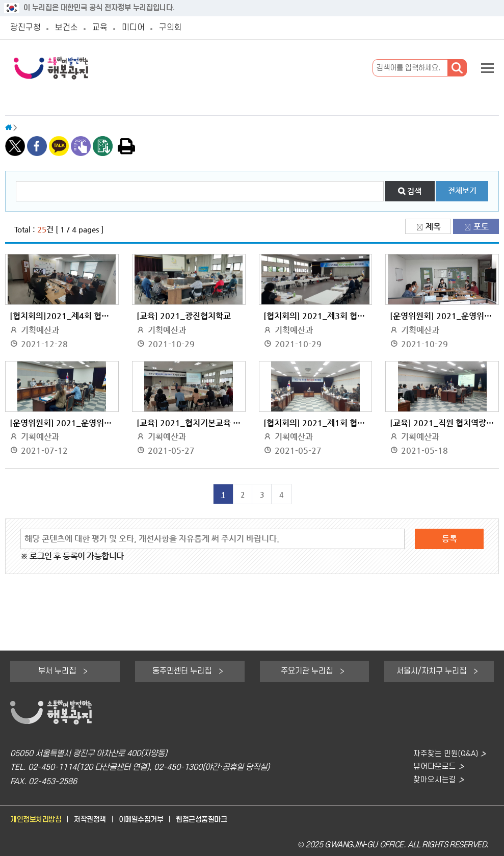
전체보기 (462, 190)
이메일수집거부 (150, 820)
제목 (433, 227)
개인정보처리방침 (38, 820)
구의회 (177, 28)
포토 (481, 227)
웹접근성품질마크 (214, 820)
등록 (449, 539)
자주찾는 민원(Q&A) (445, 754)
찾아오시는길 (433, 782)
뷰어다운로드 (433, 768)
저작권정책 (95, 820)
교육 (104, 28)
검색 (414, 191)
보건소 (69, 28)
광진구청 (26, 28)
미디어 (139, 28)
